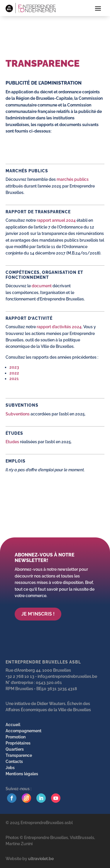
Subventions (18, 414)
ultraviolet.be (41, 859)
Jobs (10, 768)
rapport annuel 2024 (56, 220)
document (42, 286)
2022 (14, 373)
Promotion (16, 737)
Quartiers (15, 749)
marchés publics (72, 179)
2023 (14, 367)
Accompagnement (23, 731)
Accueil (13, 725)
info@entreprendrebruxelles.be (67, 676)
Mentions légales (22, 774)
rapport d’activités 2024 (59, 327)
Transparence (19, 755)
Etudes (12, 442)
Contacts (14, 762)
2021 (14, 379)
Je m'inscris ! (38, 614)
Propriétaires (18, 743)
